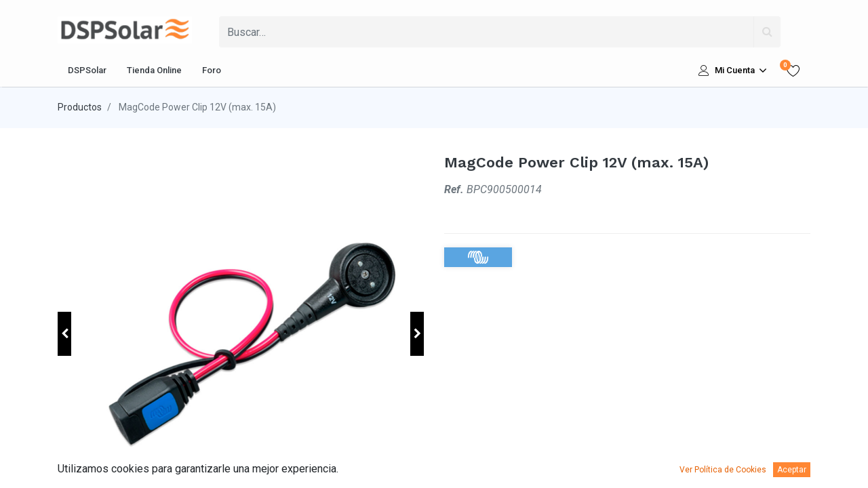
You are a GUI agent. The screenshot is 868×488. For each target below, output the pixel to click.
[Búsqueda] (767, 32)
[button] (64, 334)
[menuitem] (87, 70)
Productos (80, 107)
